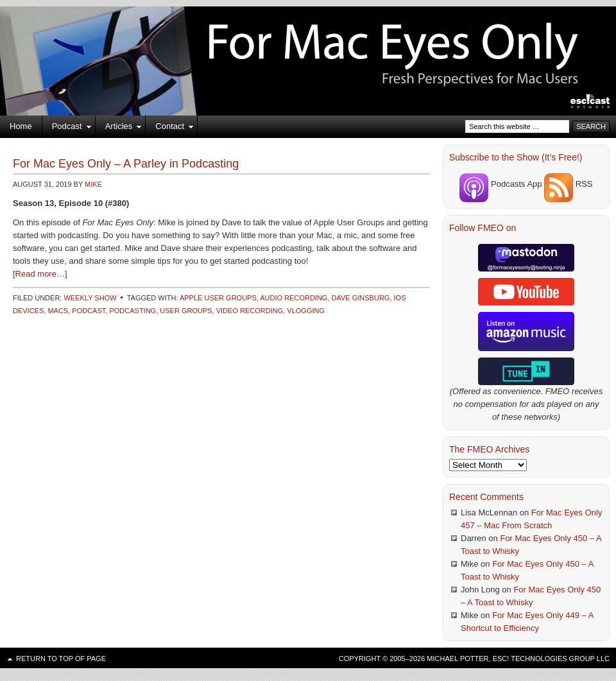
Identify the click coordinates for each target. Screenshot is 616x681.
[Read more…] (40, 274)
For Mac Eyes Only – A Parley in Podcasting (126, 164)
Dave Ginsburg (361, 298)
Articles (119, 128)
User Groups (186, 311)
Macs (58, 311)
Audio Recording (294, 298)
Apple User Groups (218, 298)
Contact (170, 128)
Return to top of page (61, 659)
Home (21, 126)
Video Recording (250, 311)
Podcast (67, 128)
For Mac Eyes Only (308, 45)
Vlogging (306, 311)
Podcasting (133, 311)
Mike (93, 184)
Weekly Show (90, 298)
